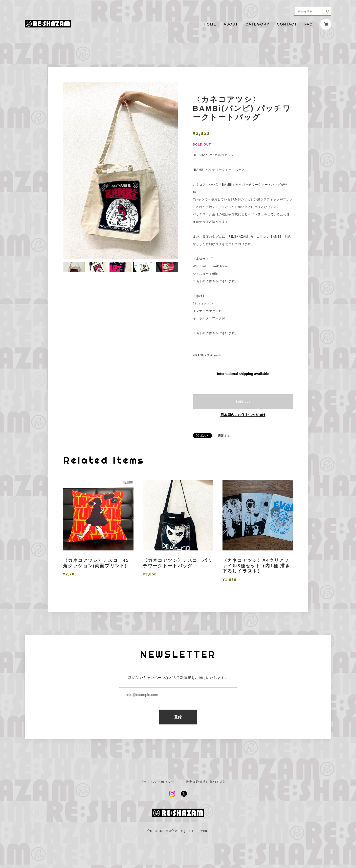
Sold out (243, 402)
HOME (210, 24)
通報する (224, 436)
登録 (178, 717)
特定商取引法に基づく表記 (206, 782)
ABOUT (231, 24)
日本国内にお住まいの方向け (243, 415)
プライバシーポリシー (157, 782)
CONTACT (287, 24)
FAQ (309, 24)
